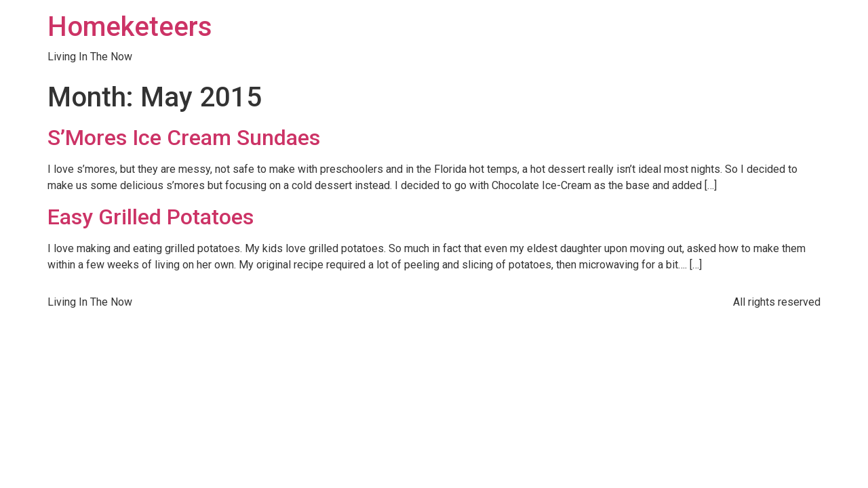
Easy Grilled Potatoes (151, 217)
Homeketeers (130, 27)
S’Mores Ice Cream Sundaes (184, 138)
